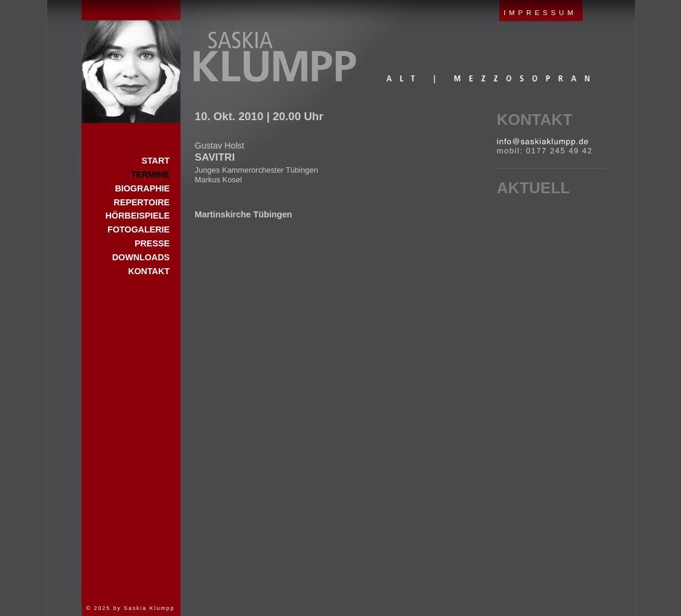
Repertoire (142, 202)
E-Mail (542, 142)
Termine (150, 175)
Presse (152, 243)
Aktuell (533, 188)
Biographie (142, 188)
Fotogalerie (139, 229)
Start (131, 62)
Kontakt (535, 120)
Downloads (141, 257)
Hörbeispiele (138, 216)
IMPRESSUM (540, 13)
